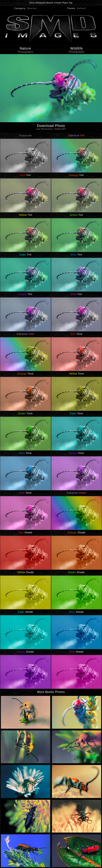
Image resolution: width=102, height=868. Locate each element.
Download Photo (51, 128)
